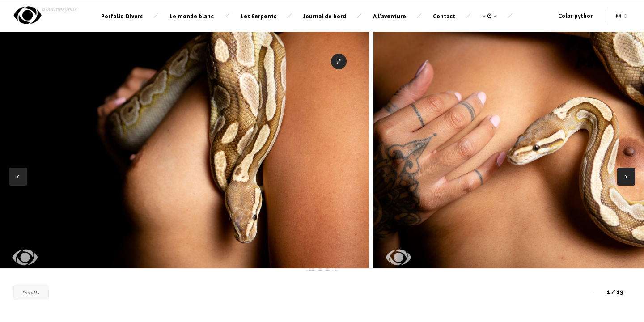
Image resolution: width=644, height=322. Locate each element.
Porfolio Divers (122, 16)
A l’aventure (390, 16)
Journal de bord (325, 16)
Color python (576, 16)
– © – (489, 16)
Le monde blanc (192, 16)
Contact (444, 16)
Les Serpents (258, 16)
